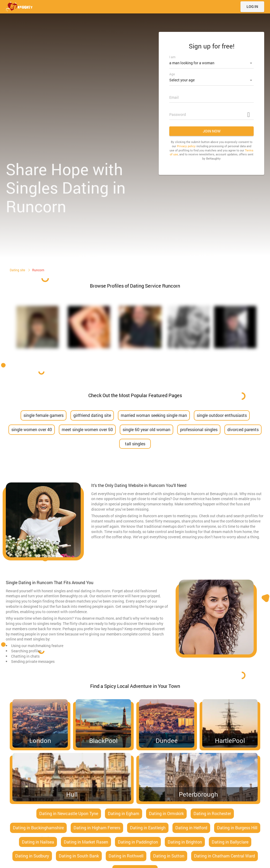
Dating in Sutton (169, 856)
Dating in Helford (191, 828)
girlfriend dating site (92, 415)
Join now (212, 129)
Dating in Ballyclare (230, 842)
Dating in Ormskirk (166, 813)
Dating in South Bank (79, 856)
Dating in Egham (124, 813)
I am (172, 57)
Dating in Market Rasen (86, 842)
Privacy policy (186, 144)
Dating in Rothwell (126, 856)
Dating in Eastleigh (148, 828)
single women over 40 (32, 429)
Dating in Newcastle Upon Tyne (69, 813)
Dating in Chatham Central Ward (225, 856)
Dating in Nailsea (38, 842)
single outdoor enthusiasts (222, 415)
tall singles (135, 444)
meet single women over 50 (87, 429)
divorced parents (243, 429)
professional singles (199, 429)
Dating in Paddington (138, 842)
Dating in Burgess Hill (237, 828)
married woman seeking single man (154, 415)
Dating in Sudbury (32, 856)
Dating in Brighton (185, 842)
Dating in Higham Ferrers (97, 828)
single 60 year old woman (146, 429)
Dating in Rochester (212, 813)
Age (172, 73)
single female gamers (44, 415)
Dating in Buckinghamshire (38, 828)
